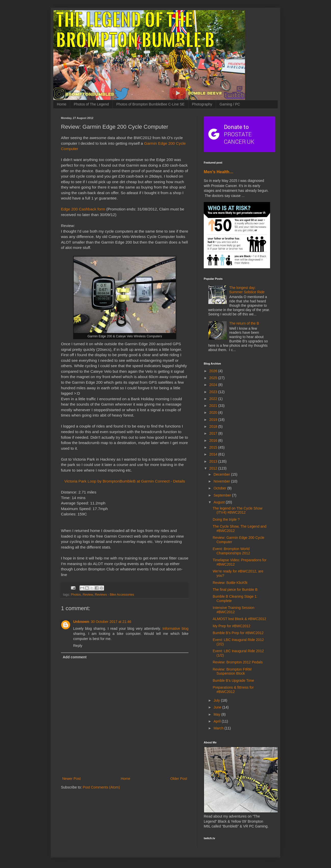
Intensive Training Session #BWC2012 (233, 610)
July (217, 700)
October (220, 488)
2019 (214, 420)
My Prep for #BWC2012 (232, 626)
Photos (76, 595)
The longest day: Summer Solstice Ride (247, 290)
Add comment (75, 657)
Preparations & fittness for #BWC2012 (233, 690)
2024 (214, 385)
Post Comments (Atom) (101, 787)
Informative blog (175, 629)
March (219, 728)
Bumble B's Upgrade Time (233, 680)
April (218, 721)
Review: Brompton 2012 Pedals (238, 662)
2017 (214, 433)
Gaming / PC (230, 104)
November (222, 481)
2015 (214, 447)
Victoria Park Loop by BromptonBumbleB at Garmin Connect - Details (125, 481)
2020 (214, 412)
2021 (214, 406)
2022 (214, 399)
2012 (214, 468)
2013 (214, 461)
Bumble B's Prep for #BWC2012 (238, 633)
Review (88, 595)
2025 (214, 378)
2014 (214, 454)
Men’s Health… (219, 172)
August (219, 502)
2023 (214, 392)
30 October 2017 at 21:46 (111, 622)
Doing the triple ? (226, 519)
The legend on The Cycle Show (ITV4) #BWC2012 (238, 510)
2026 (214, 371)
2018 (214, 426)
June (218, 707)
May (217, 714)
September (223, 495)
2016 (214, 440)
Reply (78, 646)
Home (62, 104)
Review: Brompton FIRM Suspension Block (232, 671)
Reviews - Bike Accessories (114, 595)
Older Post (179, 779)
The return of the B (244, 323)
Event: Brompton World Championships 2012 (231, 551)
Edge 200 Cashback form (83, 209)
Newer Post (71, 779)
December (222, 474)
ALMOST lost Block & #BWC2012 (239, 619)
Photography (202, 104)
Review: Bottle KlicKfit (230, 583)
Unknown (81, 622)
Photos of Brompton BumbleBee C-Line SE (150, 104)
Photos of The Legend (91, 104)
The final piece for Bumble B (235, 590)
